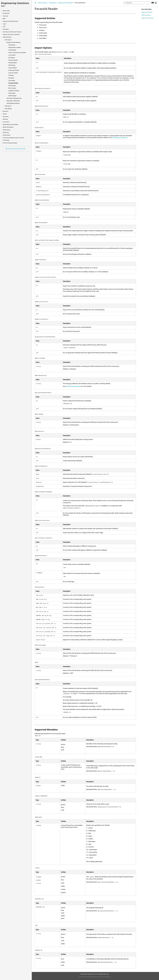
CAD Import (8, 40)
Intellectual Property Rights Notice (89, 977)
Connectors (6, 122)
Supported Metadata (147, 18)
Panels (5, 114)
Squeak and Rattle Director (11, 21)
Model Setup (7, 130)
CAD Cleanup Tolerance (120, 137)
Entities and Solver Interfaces (11, 34)
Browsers (6, 111)
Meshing (5, 119)
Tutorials (5, 16)
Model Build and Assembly (10, 124)
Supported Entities (147, 12)
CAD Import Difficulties (13, 101)
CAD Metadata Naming (13, 103)
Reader (12, 45)
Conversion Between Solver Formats (13, 138)
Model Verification (8, 127)
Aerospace (6, 29)
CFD (4, 26)
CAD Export (8, 106)
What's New (6, 11)
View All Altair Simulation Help (17, 149)
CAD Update (8, 109)
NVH (4, 19)
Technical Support (105, 977)
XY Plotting (6, 140)
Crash (5, 24)
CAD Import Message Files (14, 98)
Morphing (6, 132)
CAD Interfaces (7, 37)
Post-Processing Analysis (10, 143)
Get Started (6, 13)
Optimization (7, 135)
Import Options (146, 15)
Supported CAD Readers (13, 42)
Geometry (6, 116)
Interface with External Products (12, 32)
